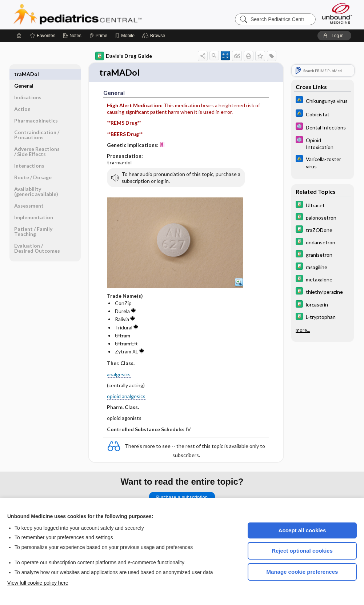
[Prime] (98, 36)
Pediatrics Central (104, 15)
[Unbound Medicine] (337, 13)
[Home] (19, 36)
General (24, 74)
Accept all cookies (302, 530)
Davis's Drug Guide (124, 56)
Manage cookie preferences (302, 572)
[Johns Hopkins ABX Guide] (323, 101)
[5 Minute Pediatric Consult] (323, 127)
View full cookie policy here (38, 583)
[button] (155, 36)
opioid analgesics (126, 397)
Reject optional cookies (302, 551)
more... (303, 329)
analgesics (119, 375)
